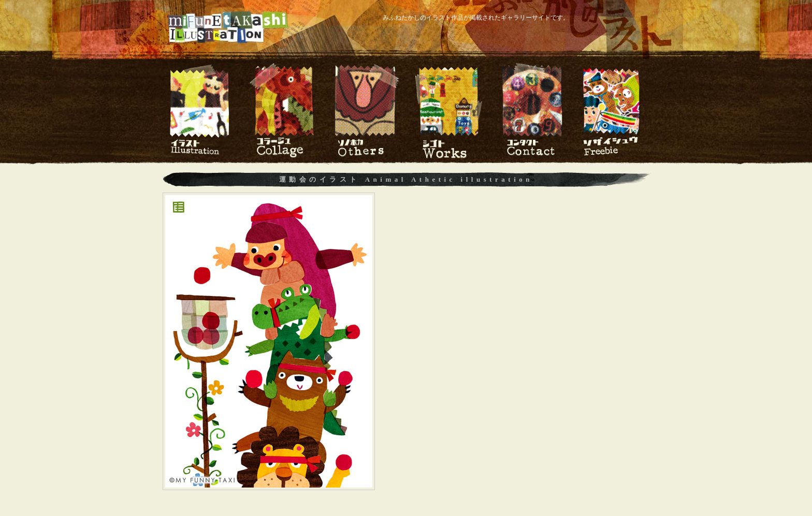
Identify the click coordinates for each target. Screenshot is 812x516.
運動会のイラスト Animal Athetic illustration (406, 179)
